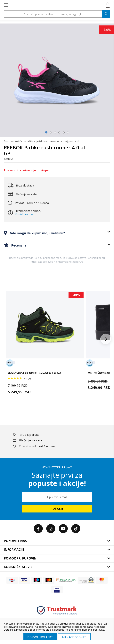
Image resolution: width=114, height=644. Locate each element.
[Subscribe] (57, 509)
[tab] (57, 233)
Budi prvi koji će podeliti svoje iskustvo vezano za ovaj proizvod (41, 141)
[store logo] (57, 5)
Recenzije (19, 245)
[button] (106, 339)
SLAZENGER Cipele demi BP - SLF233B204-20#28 (34, 373)
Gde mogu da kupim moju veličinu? (37, 233)
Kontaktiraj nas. (25, 214)
